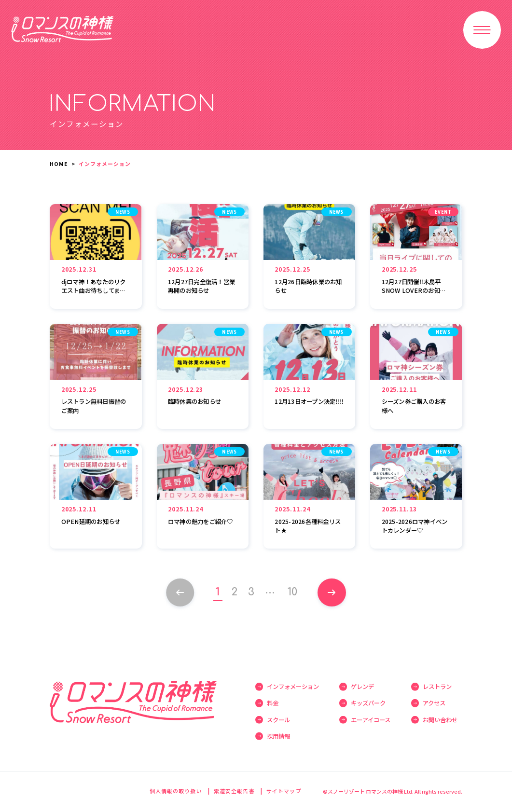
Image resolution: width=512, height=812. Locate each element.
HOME (59, 164)
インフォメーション (293, 687)
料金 (273, 703)
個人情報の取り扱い (176, 791)
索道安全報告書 (234, 791)
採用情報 (278, 736)
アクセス (434, 703)
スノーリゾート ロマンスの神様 (62, 29)
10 (293, 592)
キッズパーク (368, 703)
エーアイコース (371, 720)
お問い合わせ (440, 720)
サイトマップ (284, 791)
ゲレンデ (362, 687)
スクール (278, 720)
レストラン (437, 687)
